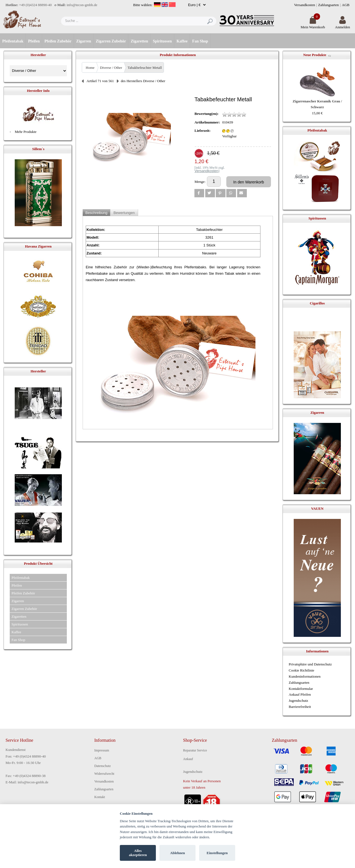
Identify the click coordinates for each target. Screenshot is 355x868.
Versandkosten (305, 5)
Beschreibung (97, 213)
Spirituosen (162, 41)
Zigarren (84, 41)
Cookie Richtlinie (301, 670)
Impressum (102, 750)
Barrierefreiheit (300, 707)
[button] (199, 193)
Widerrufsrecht (104, 774)
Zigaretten (139, 41)
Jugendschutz (298, 701)
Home (90, 68)
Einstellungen (217, 853)
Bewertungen (124, 213)
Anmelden (343, 25)
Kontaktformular (301, 689)
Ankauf (188, 759)
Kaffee (182, 41)
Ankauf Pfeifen (300, 694)
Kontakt (100, 797)
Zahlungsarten (328, 5)
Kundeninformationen (305, 676)
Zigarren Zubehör (111, 41)
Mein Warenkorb (313, 25)
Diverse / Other (111, 68)
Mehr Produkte (26, 132)
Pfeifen (34, 41)
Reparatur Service (195, 750)
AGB (346, 5)
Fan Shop (200, 41)
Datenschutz (102, 766)
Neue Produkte (315, 55)
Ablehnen (177, 853)
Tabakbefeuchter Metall (145, 68)
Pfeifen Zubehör (58, 41)
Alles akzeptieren (138, 853)
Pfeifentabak (13, 41)
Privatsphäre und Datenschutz (310, 664)
